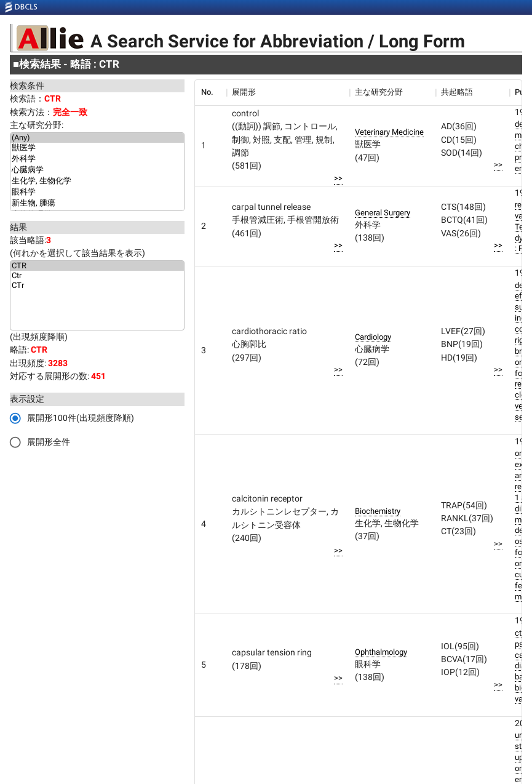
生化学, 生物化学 (97, 182)
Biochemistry (378, 511)
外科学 (97, 159)
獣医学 (97, 148)
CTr (97, 286)
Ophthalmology (381, 652)
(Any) (97, 138)
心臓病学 (97, 170)
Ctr (97, 276)
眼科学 (97, 193)
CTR (97, 266)
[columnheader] (210, 92)
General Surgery (383, 213)
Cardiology (373, 337)
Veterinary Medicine (389, 132)
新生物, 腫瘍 (97, 204)
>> (338, 178)
